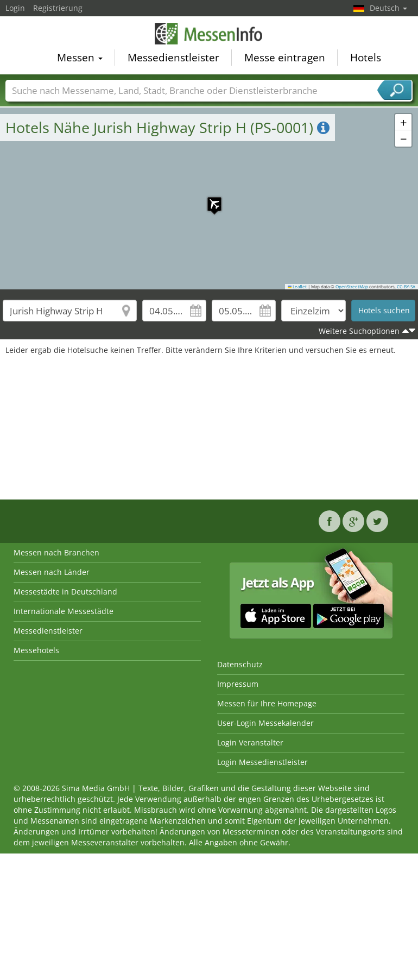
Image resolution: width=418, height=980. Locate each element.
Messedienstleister (173, 59)
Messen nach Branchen (56, 552)
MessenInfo (209, 35)
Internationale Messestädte (64, 611)
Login (15, 8)
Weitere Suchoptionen (359, 331)
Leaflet (297, 287)
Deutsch (388, 8)
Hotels (366, 59)
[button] (209, 199)
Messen (80, 59)
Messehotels (36, 650)
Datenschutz (240, 664)
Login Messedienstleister (262, 762)
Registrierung (58, 8)
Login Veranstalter (250, 742)
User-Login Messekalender (265, 723)
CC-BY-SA (406, 287)
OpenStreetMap (352, 287)
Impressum (238, 684)
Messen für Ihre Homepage (267, 703)
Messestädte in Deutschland (65, 592)
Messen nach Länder (52, 572)
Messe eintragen (285, 59)
